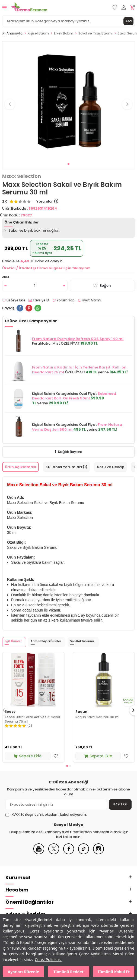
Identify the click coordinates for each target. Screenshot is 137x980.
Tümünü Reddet (68, 972)
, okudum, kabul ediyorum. (46, 815)
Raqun (81, 712)
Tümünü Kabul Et (114, 972)
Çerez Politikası (48, 959)
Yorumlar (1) (47, 201)
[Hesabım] (124, 8)
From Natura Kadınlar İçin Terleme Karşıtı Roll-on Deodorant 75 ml (79, 370)
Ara (128, 21)
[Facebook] (69, 853)
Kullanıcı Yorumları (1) (66, 467)
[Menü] (4, 7)
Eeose (10, 712)
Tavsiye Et (39, 300)
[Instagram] (98, 853)
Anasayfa (12, 33)
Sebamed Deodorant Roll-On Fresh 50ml (74, 396)
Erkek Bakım (64, 33)
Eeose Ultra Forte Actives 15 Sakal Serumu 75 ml (32, 719)
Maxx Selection (22, 176)
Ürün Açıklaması (20, 467)
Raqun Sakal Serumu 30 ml (97, 717)
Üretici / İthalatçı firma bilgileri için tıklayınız (46, 268)
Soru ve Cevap (111, 467)
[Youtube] (39, 853)
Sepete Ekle (28, 756)
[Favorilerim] (115, 8)
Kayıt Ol (120, 804)
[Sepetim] (133, 8)
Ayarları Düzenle (23, 972)
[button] (68, 164)
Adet (6, 277)
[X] (54, 853)
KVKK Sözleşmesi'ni (27, 814)
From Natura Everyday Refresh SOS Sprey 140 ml (78, 339)
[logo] (29, 8)
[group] (68, 101)
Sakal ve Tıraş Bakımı (95, 33)
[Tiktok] (84, 853)
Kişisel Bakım (38, 33)
